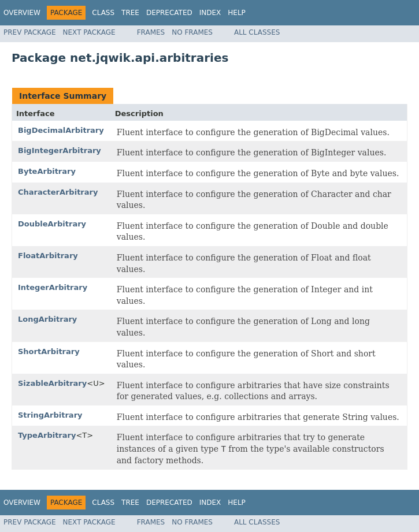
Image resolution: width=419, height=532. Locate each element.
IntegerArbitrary (53, 287)
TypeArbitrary (47, 435)
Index (210, 13)
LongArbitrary (47, 319)
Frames (151, 32)
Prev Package (30, 32)
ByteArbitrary (47, 171)
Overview (22, 13)
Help (237, 13)
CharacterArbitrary (58, 192)
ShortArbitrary (49, 351)
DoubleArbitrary (52, 224)
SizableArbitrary (52, 383)
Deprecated (169, 13)
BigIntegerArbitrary (60, 150)
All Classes (257, 32)
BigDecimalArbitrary (61, 130)
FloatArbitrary (48, 256)
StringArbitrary (50, 415)
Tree (130, 13)
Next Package (89, 32)
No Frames (192, 32)
